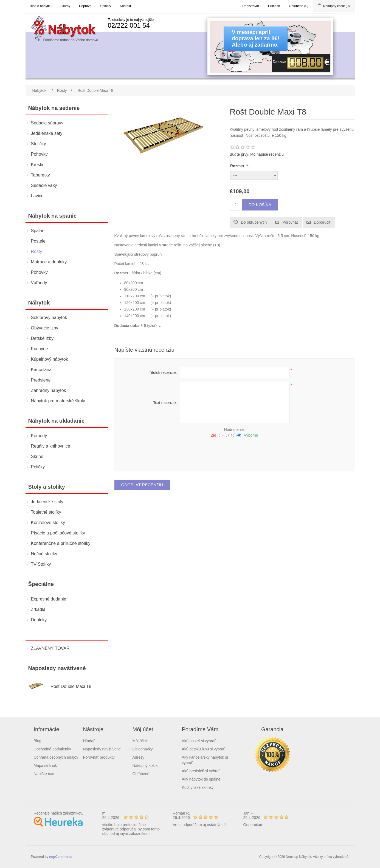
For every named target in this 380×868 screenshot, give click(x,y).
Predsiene (41, 380)
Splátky (105, 6)
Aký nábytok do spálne (201, 779)
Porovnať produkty (99, 757)
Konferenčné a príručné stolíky (61, 543)
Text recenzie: (165, 403)
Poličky (38, 467)
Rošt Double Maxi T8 (71, 686)
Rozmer (238, 166)
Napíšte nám (45, 774)
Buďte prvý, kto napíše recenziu (257, 154)
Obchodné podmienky (52, 749)
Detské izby (42, 338)
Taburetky (40, 175)
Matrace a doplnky (49, 262)
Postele (38, 241)
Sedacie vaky (44, 185)
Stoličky (39, 144)
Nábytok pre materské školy (58, 401)
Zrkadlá (38, 609)
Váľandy (39, 283)
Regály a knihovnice (51, 446)
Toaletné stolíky (46, 512)
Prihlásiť (274, 6)
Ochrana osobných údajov (56, 757)
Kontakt (126, 6)
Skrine (37, 456)
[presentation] (235, 453)
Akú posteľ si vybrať (199, 741)
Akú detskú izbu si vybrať (203, 749)
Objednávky (143, 749)
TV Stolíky (41, 564)
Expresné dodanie (49, 599)
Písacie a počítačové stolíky (58, 533)
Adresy (139, 757)
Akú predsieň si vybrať (201, 771)
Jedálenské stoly (47, 502)
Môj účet (140, 741)
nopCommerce (61, 857)
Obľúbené (141, 774)
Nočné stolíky (44, 554)
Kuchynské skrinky (198, 787)
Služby (65, 6)
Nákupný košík (145, 765)
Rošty (37, 251)
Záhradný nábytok (49, 390)
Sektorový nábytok (49, 318)
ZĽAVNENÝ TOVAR (50, 648)
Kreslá (37, 165)
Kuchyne (40, 349)
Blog (38, 741)
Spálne (38, 231)
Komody (39, 436)
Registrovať (251, 6)
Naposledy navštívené (102, 749)
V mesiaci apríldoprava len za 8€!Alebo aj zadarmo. (256, 38)
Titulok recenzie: (163, 372)
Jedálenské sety (47, 133)
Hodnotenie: (235, 429)
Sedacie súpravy (47, 123)
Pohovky (39, 154)
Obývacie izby (45, 328)
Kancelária (41, 370)
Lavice (37, 196)
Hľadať (89, 741)
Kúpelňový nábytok (50, 359)
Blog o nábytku (41, 6)
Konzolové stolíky (48, 523)
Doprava (85, 6)
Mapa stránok (45, 765)
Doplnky (39, 620)
